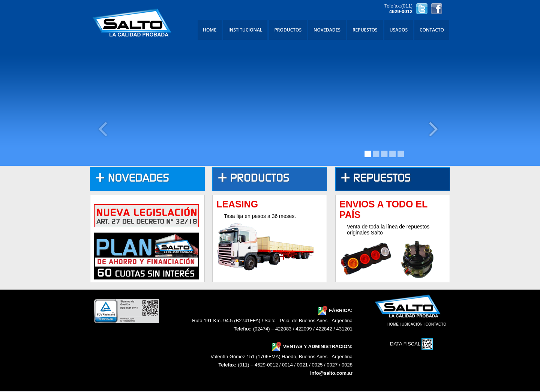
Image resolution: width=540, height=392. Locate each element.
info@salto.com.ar (331, 373)
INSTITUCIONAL (245, 30)
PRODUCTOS (288, 30)
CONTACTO (432, 30)
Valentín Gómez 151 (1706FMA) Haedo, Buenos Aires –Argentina (282, 357)
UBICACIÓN (412, 324)
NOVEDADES (327, 30)
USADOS (399, 30)
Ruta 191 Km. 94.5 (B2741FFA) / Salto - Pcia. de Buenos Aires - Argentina (272, 321)
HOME (210, 30)
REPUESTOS (365, 30)
